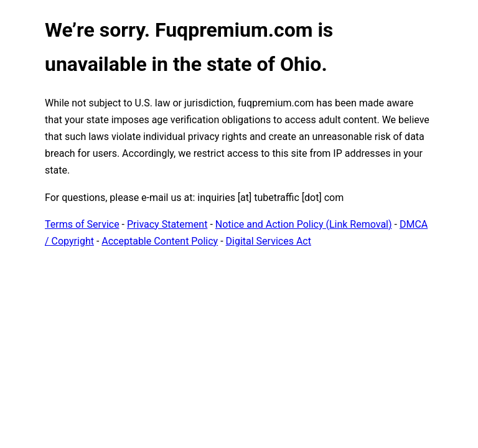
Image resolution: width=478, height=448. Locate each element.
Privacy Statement (167, 224)
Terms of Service (82, 224)
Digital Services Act (269, 241)
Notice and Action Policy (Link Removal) (304, 224)
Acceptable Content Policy (160, 241)
